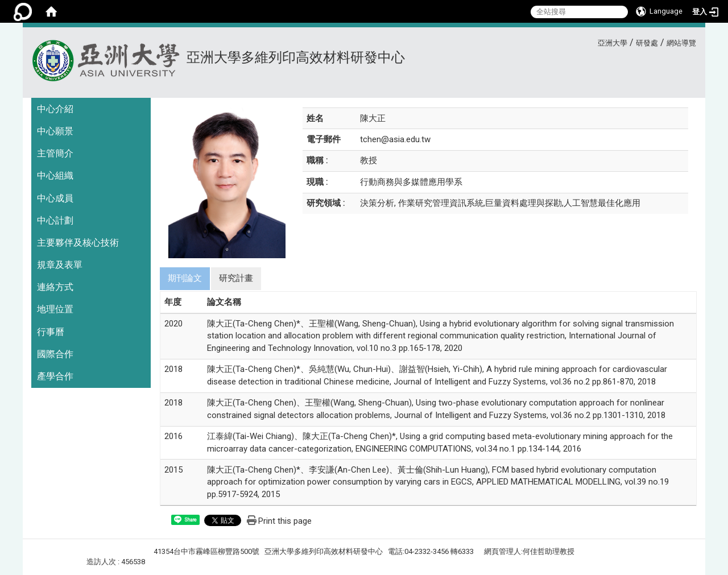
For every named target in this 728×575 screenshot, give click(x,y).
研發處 (647, 43)
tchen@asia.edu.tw (395, 139)
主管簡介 (55, 153)
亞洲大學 (613, 43)
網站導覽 (681, 43)
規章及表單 (60, 265)
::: (593, 41)
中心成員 (55, 198)
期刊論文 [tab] (185, 278)
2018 (173, 369)
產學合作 (55, 376)
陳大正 (373, 118)
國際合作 (55, 354)
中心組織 (55, 175)
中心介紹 (55, 109)
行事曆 (51, 332)
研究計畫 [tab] (236, 278)
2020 (173, 324)
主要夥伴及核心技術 (78, 243)
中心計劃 (55, 220)
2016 (173, 436)
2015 (173, 470)
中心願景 (55, 131)
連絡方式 (55, 287)
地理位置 (55, 309)
